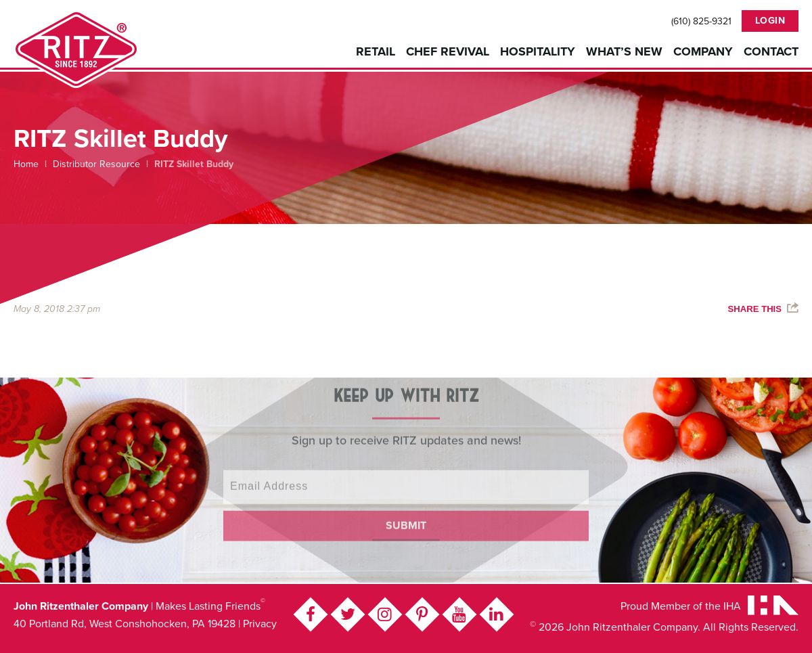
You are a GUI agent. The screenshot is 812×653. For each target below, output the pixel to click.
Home (26, 164)
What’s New (624, 51)
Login (770, 21)
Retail (376, 51)
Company (703, 51)
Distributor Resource (96, 164)
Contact (771, 51)
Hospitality (538, 51)
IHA (732, 606)
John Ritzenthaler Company (76, 49)
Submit (406, 518)
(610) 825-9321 (701, 22)
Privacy (260, 624)
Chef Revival (448, 51)
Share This (755, 309)
